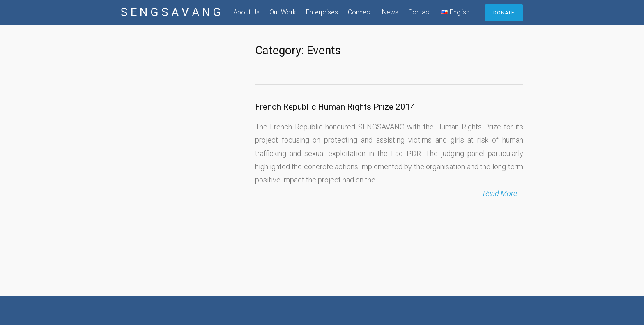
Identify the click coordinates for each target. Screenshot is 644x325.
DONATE (504, 13)
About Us (246, 12)
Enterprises (322, 12)
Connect (360, 12)
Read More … (503, 193)
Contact (420, 12)
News (390, 12)
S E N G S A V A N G (171, 12)
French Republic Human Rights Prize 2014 (335, 107)
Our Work (283, 12)
